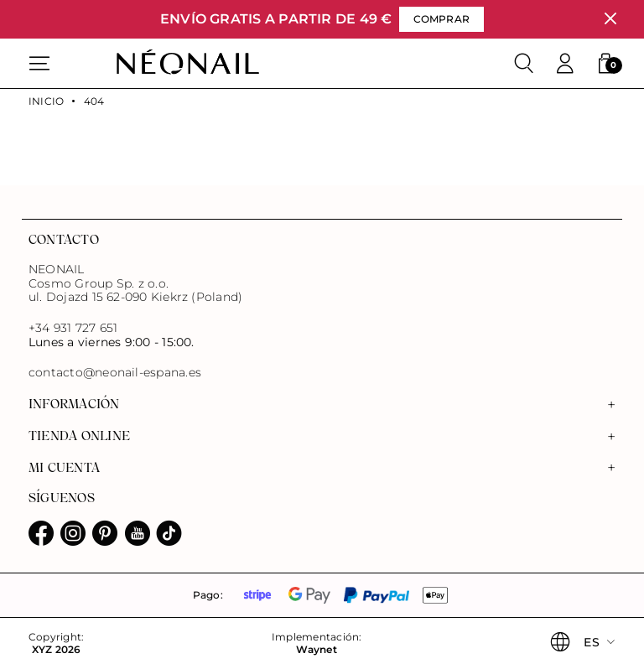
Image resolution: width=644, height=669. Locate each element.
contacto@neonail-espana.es (115, 373)
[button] (605, 64)
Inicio (46, 101)
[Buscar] (524, 64)
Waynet (316, 650)
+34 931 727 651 (73, 328)
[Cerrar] (610, 19)
